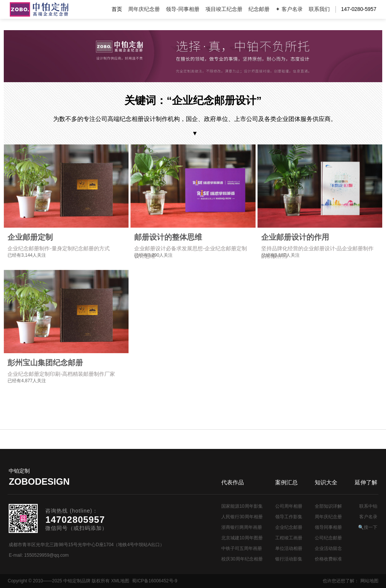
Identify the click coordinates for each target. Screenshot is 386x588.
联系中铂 (368, 506)
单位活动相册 (289, 548)
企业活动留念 (328, 548)
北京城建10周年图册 (242, 538)
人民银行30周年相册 (242, 517)
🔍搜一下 (368, 527)
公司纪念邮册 (328, 538)
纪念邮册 (259, 9)
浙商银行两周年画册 (242, 527)
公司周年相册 (289, 506)
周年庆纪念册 (144, 9)
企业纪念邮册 (289, 527)
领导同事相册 (328, 527)
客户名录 (368, 517)
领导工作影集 (289, 517)
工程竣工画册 (289, 538)
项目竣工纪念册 (224, 9)
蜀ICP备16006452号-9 (155, 581)
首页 (117, 9)
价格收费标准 (328, 559)
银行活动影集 (289, 559)
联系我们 (319, 9)
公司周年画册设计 (39, 9)
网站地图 (369, 581)
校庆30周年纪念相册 (242, 559)
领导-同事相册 (183, 9)
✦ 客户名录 (289, 9)
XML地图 (120, 581)
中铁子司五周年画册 (242, 548)
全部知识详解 (328, 506)
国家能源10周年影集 (242, 506)
